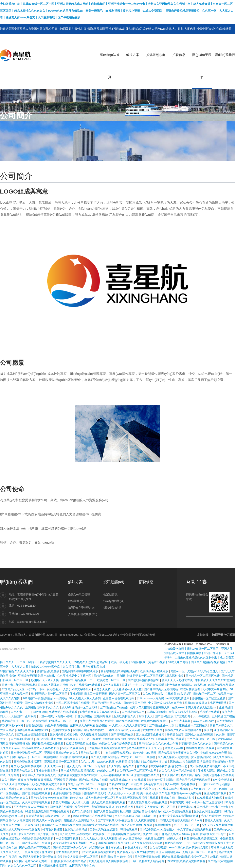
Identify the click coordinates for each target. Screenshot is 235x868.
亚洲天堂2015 (186, 807)
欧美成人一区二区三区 (64, 721)
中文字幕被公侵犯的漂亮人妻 (169, 766)
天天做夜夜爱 (202, 716)
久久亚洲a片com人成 (122, 793)
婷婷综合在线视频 (115, 739)
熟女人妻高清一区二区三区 (82, 857)
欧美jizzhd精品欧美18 (155, 721)
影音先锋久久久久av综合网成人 (100, 712)
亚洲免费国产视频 (215, 793)
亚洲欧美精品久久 (125, 716)
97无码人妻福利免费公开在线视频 (41, 857)
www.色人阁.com (204, 721)
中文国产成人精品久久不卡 (166, 703)
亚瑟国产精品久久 (22, 771)
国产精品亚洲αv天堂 (162, 725)
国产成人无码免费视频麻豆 (78, 771)
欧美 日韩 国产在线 (23, 834)
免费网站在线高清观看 (64, 712)
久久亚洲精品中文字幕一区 (75, 676)
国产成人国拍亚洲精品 (105, 757)
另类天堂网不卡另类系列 (219, 775)
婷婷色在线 (188, 784)
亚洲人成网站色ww (168, 852)
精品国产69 (97, 848)
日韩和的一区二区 (205, 694)
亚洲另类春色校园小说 (64, 734)
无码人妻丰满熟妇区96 (115, 775)
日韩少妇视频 (84, 716)
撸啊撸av (67, 680)
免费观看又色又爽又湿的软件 (136, 852)
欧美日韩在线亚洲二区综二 (210, 834)
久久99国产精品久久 (122, 766)
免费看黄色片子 (89, 789)
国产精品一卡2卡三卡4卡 (213, 807)
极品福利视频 (175, 676)
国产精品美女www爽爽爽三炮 (50, 798)
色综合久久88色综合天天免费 (118, 744)
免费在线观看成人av (141, 739)
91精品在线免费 (119, 784)
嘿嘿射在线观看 (191, 689)
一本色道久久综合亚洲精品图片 (189, 848)
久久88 (220, 734)
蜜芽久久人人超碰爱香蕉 (178, 680)
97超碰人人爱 (106, 771)
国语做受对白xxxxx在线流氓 (101, 825)
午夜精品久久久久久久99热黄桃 (215, 680)
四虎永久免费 (103, 689)
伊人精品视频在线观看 (95, 734)
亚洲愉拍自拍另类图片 (145, 775)
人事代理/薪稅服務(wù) (83, 614)
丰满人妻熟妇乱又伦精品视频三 (148, 802)
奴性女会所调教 (223, 780)
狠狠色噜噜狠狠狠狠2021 (33, 730)
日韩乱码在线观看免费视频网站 (107, 748)
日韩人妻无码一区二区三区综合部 (85, 766)
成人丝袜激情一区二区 (100, 798)
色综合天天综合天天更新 (38, 839)
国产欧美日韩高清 (22, 739)
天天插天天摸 (81, 802)
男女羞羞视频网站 (67, 852)
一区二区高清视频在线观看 (73, 703)
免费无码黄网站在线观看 (27, 766)
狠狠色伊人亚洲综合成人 (80, 820)
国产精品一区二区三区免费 (203, 676)
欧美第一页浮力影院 (162, 780)
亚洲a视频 (76, 694)
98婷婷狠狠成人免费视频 (114, 843)
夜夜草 (208, 730)
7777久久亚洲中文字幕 (15, 784)
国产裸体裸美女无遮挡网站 (161, 689)
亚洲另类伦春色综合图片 (147, 784)
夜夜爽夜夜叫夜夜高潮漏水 (35, 780)
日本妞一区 (150, 816)
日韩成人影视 (186, 798)
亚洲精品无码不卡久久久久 (43, 707)
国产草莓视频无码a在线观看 (116, 820)
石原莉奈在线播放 (196, 703)
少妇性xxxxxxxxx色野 (214, 753)
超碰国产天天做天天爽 (45, 680)
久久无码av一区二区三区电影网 (137, 771)
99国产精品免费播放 (221, 685)
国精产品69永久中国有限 (110, 676)
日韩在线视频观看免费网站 (98, 852)
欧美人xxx (77, 798)
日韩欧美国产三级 (135, 703)
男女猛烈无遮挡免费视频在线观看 (138, 798)
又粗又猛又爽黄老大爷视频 (60, 789)
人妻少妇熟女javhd (29, 789)
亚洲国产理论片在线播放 (89, 730)
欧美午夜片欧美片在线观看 (97, 721)
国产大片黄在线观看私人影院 (113, 811)
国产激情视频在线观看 (37, 793)
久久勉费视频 (159, 848)
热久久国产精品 (191, 775)
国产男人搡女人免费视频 (174, 757)
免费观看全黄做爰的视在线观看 (78, 775)
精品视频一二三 (85, 680)
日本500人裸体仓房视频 (53, 685)
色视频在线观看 (155, 839)
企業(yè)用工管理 (79, 594)
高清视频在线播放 (103, 807)
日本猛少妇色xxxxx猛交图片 (158, 829)
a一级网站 (61, 698)
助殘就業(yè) (76, 601)
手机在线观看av (211, 816)
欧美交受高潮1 (175, 748)
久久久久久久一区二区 (22, 866)
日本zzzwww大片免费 (151, 698)
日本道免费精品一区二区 (27, 753)
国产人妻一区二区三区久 (125, 694)
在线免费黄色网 (103, 816)
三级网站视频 (103, 716)
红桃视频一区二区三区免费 (209, 698)
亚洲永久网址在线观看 (208, 811)
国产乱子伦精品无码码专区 (194, 780)
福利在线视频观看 (73, 748)
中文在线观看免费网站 (117, 753)
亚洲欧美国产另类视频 (67, 793)
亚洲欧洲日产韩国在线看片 (53, 811)
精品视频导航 (218, 703)
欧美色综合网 (125, 807)
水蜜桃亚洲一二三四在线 (192, 725)
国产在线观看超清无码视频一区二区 (185, 857)
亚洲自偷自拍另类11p (147, 811)
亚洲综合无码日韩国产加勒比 (37, 676)
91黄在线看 (8, 789)
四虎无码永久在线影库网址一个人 (74, 843)
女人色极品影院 (201, 757)
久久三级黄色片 (133, 839)
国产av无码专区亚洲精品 (35, 848)
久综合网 (14, 775)
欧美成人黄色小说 (136, 848)
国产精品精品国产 (133, 712)
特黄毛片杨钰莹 (53, 829)
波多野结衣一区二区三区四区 (146, 676)
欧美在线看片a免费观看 (86, 685)
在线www (178, 707)
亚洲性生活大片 (153, 730)
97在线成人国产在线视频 (173, 789)
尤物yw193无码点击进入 (203, 671)
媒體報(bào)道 (112, 608)
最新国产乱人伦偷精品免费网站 (62, 825)
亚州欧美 (31, 716)
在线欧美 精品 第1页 (178, 694)
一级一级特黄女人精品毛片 (148, 861)
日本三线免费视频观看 (53, 866)
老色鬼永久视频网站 (180, 685)
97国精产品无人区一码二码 (19, 689)
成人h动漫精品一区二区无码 (80, 707)
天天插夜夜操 (35, 816)
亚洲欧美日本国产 (48, 771)
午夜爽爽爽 (177, 802)
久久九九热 (88, 762)
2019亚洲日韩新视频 (49, 739)
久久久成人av (53, 766)
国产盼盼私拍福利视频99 (144, 680)
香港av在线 (168, 798)
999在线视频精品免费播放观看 (186, 861)
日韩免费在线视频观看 (28, 762)
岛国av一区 (178, 671)
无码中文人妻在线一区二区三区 (156, 807)
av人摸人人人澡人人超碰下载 (128, 725)
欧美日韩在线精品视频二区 (201, 839)
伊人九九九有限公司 (128, 816)
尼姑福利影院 (174, 843)
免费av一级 (150, 834)
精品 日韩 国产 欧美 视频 (117, 857)
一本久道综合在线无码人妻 (124, 730)
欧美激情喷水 (163, 825)
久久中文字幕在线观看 (37, 802)
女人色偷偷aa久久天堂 (128, 689)
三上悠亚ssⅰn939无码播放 (214, 784)
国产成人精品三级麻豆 (37, 843)
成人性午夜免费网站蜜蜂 (206, 766)
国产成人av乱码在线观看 (76, 834)
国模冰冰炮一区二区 (58, 816)
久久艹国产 (9, 780)
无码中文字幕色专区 (216, 689)
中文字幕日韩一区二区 (201, 739)
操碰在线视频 (35, 725)
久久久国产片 (170, 775)
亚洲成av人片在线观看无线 (39, 775)
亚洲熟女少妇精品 (76, 829)
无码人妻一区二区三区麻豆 (200, 852)
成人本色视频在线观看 (178, 811)
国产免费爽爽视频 (128, 721)
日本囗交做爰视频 (96, 694)
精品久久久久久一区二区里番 (83, 739)
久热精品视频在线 (128, 762)
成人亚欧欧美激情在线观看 (109, 802)
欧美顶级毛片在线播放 (155, 671)
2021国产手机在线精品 (38, 698)
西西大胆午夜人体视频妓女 (31, 807)
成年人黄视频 (111, 685)
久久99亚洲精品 (153, 694)
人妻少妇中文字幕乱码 (78, 689)
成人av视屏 (172, 784)
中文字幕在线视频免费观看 (195, 829)
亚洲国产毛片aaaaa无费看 (31, 861)
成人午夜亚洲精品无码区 (147, 843)
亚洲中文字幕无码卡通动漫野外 (179, 816)
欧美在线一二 (102, 834)
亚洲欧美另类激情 (66, 780)
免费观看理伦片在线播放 (82, 744)
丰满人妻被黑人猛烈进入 (201, 707)
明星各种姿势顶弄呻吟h (15, 744)
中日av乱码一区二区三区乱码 (205, 802)
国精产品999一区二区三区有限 (87, 784)
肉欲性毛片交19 (145, 789)
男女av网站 (225, 739)
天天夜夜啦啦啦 (146, 820)
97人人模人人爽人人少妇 (85, 698)
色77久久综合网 (82, 811)
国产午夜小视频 (181, 721)
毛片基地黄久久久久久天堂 (146, 748)
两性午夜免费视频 (57, 725)
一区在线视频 (31, 825)
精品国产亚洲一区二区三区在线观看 (25, 721)
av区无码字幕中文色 (82, 866)
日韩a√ (126, 685)
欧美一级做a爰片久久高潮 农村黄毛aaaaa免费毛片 (170, 793)
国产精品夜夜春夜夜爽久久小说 (179, 753)
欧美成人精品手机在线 (183, 712)
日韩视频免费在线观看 (171, 739)
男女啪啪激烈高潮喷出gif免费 (120, 671)
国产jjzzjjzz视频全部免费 (32, 734)
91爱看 (30, 811)
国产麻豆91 (40, 712)
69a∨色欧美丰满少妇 (155, 762)
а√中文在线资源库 (178, 698)
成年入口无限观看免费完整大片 (150, 707)
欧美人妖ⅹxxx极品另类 (48, 820)
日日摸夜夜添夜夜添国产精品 (68, 861)
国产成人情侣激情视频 (39, 703)
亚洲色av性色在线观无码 (119, 698)
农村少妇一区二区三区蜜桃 (139, 757)
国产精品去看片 (91, 753)
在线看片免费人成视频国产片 (183, 730)
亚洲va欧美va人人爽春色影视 (41, 748)
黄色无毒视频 (62, 802)
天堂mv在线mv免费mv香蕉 (56, 716)
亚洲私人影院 (207, 771)
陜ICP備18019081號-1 (105, 635)
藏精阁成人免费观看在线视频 (89, 725)
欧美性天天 (82, 807)
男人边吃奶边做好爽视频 (137, 825)
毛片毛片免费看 (210, 712)
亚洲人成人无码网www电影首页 (20, 829)
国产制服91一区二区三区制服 (209, 789)
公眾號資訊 (110, 594)
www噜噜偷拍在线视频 (200, 748)
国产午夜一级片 (48, 834)
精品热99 (200, 685)
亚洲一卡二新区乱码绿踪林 (19, 685)
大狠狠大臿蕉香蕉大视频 (174, 820)
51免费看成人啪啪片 (210, 798)
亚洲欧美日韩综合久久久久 (62, 753)
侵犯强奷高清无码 (95, 793)
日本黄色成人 (114, 848)
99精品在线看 (175, 734)
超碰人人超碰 (214, 820)
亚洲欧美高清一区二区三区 (62, 762)
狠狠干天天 (146, 716)
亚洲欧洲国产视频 (223, 716)
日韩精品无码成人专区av (175, 834)
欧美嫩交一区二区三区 (112, 680)
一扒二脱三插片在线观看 (149, 685)
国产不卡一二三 (21, 712)
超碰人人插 (175, 839)
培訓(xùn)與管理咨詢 (81, 608)
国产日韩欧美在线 (123, 734)
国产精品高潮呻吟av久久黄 (70, 848)
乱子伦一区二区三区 (187, 825)
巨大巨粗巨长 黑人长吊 (107, 703)
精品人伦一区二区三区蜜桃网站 (38, 757)
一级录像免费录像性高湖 (38, 852)
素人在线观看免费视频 (150, 734)
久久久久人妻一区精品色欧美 (178, 771)
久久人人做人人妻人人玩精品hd (101, 839)
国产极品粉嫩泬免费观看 (48, 744)
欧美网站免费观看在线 (127, 834)
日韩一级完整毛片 (50, 689)
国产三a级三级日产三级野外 (173, 716)
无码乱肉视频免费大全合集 (49, 784)
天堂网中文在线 (61, 730)
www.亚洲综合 (82, 816)
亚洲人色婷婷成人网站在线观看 (109, 861)
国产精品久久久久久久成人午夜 (159, 744)
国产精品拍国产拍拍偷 (114, 707)
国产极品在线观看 (62, 807)
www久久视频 (106, 762)
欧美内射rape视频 (145, 753)
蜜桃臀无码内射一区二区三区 (49, 694)
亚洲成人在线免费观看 (200, 734)
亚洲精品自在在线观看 (75, 757)
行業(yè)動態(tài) (114, 601)
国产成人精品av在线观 (94, 780)
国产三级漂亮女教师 (148, 857)
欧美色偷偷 (126, 789)
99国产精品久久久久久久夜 (17, 671)
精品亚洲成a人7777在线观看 (129, 780)
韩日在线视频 (129, 829)
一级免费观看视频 (68, 839)
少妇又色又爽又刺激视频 (218, 825)
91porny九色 (109, 789)
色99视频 (143, 766)
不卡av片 (197, 820)
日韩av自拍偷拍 (157, 712)
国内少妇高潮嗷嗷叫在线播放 (80, 671)
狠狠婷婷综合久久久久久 (196, 744)
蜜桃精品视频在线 (48, 671)
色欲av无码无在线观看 (104, 829)
